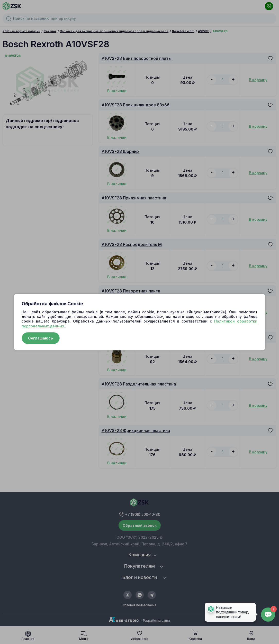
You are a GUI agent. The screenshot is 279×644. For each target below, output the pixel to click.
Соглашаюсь (40, 338)
